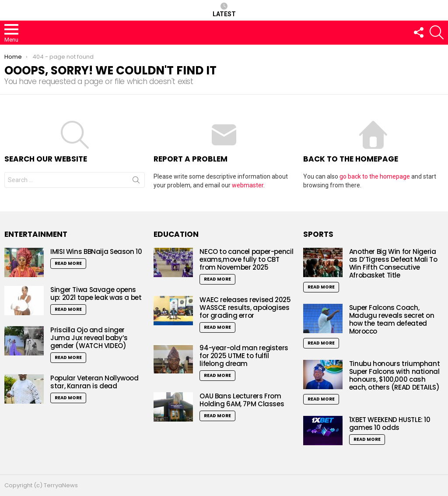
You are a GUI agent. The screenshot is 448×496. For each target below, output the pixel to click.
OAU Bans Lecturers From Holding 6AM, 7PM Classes (242, 400)
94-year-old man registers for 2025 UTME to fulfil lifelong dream (244, 356)
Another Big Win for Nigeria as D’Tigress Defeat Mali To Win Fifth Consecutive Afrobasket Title (393, 263)
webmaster (248, 185)
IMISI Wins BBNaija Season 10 (96, 252)
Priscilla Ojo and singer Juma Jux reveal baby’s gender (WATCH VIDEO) (89, 338)
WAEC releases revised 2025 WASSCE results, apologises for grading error (245, 308)
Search (136, 182)
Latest (224, 10)
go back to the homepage (375, 176)
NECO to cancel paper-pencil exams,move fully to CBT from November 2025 (246, 259)
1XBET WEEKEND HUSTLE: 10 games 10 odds (390, 424)
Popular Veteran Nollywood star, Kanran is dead (94, 382)
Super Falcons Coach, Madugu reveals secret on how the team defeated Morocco (392, 319)
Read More (68, 263)
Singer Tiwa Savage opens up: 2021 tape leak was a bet (96, 294)
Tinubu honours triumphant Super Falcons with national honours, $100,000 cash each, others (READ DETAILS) (395, 375)
